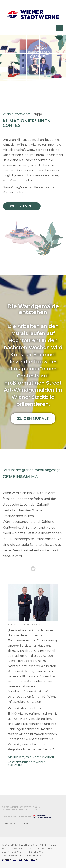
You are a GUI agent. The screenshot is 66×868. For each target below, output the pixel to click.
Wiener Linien (10, 845)
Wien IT (46, 848)
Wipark (35, 848)
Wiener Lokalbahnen (15, 848)
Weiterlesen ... (22, 206)
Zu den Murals (33, 419)
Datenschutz (26, 823)
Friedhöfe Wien (35, 852)
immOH (31, 856)
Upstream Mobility (13, 856)
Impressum (9, 823)
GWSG (41, 856)
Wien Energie (29, 845)
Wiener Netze (48, 845)
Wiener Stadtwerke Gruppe (20, 860)
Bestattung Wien (12, 852)
